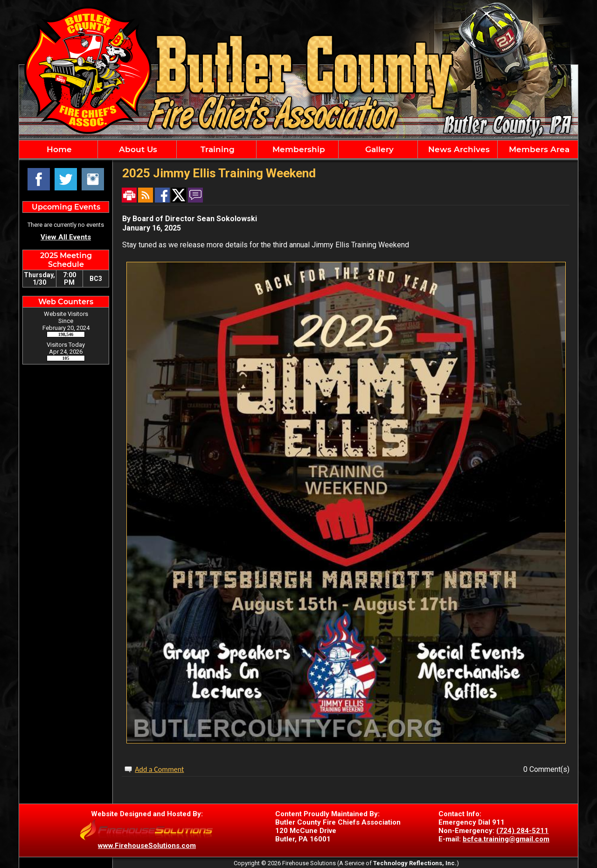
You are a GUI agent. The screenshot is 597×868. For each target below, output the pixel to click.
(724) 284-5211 (522, 831)
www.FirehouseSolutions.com (147, 846)
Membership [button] (298, 149)
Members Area (538, 149)
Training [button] (216, 149)
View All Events (66, 237)
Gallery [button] (378, 149)
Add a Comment (159, 769)
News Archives (458, 149)
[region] (298, 149)
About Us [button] (137, 149)
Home (58, 149)
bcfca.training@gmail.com (506, 839)
